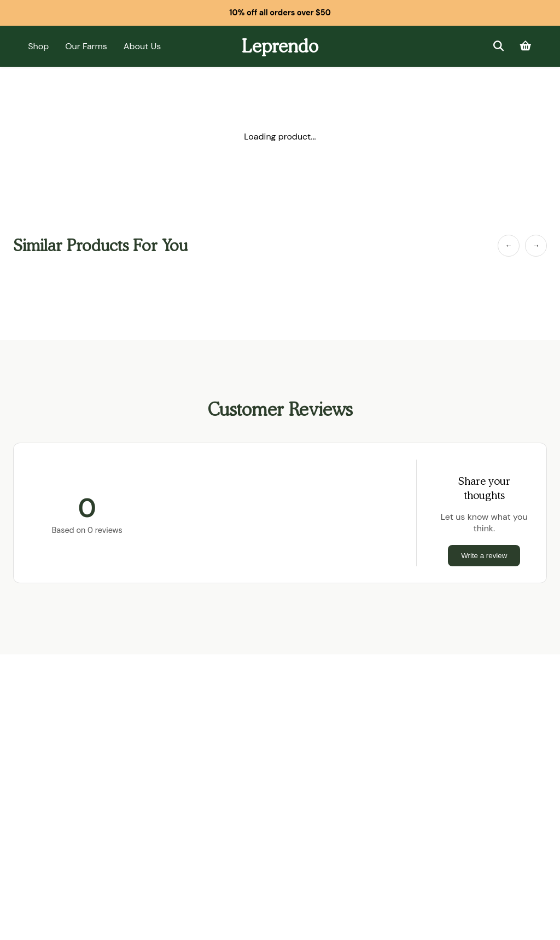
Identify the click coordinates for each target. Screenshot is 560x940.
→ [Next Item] (536, 245)
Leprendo (280, 46)
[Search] (499, 46)
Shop (38, 46)
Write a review (484, 556)
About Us (142, 46)
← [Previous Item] (508, 245)
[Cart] (526, 46)
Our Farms (86, 46)
